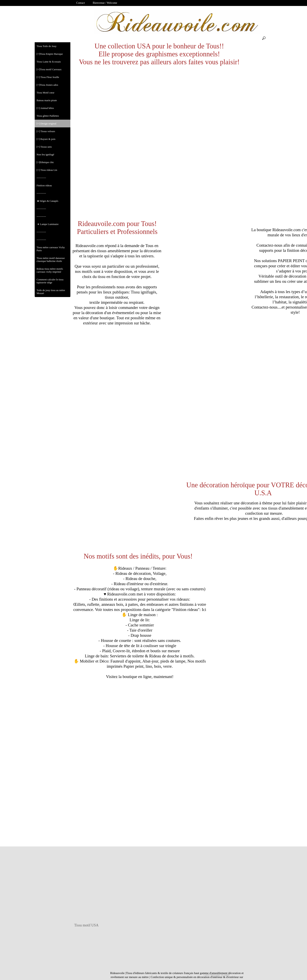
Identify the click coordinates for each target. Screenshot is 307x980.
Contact (81, 3)
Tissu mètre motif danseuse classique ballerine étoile (51, 260)
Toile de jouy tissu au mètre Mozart (51, 292)
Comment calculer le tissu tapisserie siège (50, 281)
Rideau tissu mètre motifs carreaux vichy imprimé (50, 270)
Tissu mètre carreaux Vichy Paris (51, 249)
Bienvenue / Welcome (105, 3)
